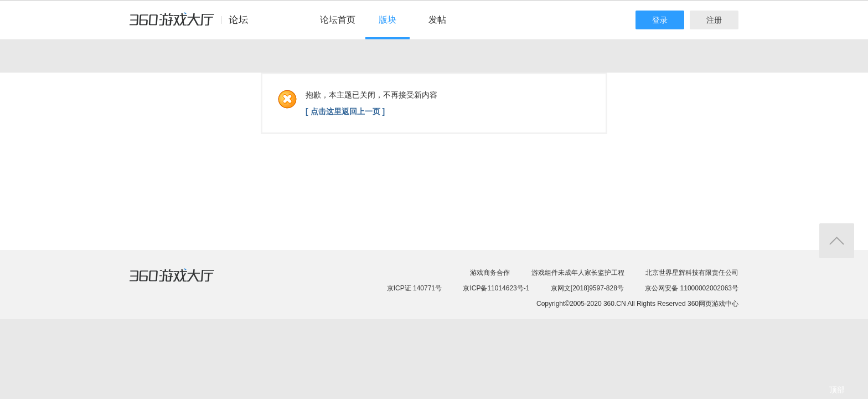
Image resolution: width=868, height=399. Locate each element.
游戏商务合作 (490, 273)
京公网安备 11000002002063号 (692, 288)
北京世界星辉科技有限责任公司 (692, 273)
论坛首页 (338, 20)
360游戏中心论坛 (193, 24)
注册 (714, 20)
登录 (660, 20)
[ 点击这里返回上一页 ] (345, 111)
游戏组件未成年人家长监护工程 (578, 273)
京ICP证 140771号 (414, 288)
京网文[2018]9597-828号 (587, 288)
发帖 (437, 20)
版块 (387, 20)
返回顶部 (837, 241)
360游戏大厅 (183, 282)
